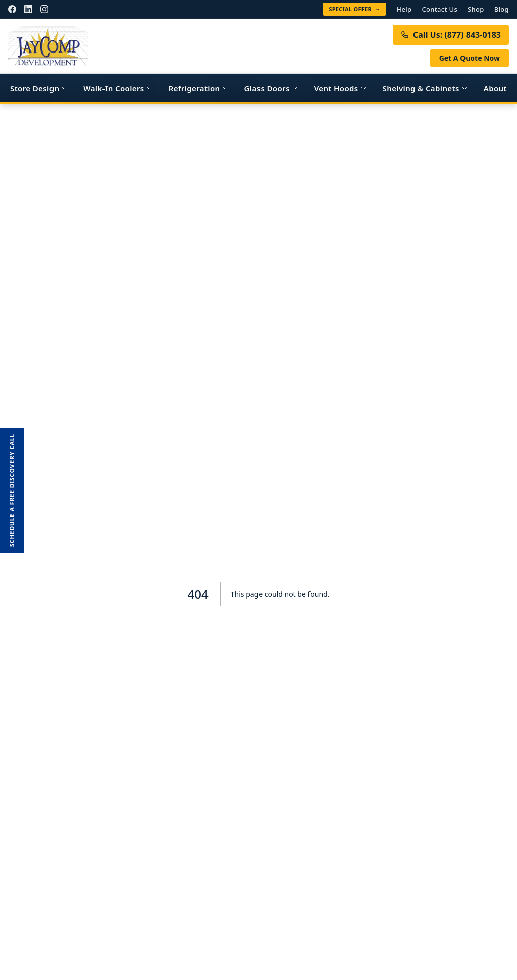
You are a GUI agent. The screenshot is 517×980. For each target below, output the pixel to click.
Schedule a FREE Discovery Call (12, 490)
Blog (502, 9)
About (495, 88)
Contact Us (440, 9)
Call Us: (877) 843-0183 (451, 35)
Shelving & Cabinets (425, 88)
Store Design (39, 88)
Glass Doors (271, 88)
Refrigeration (198, 88)
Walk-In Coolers (118, 88)
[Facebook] (12, 9)
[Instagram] (44, 9)
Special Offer (354, 9)
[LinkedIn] (28, 9)
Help (404, 9)
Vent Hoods (340, 88)
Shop (476, 9)
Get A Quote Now (470, 58)
